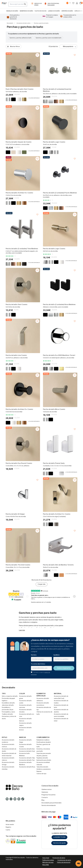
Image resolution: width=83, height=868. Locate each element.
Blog (43, 800)
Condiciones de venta (64, 860)
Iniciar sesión (10, 825)
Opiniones (45, 792)
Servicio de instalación (49, 806)
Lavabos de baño (54, 11)
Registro (8, 827)
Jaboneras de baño (8, 705)
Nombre (34, 655)
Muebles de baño (12, 11)
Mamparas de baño (26, 11)
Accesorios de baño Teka (27, 758)
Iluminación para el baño (44, 760)
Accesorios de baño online (24, 23)
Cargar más (42, 584)
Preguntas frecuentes (48, 795)
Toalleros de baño (7, 714)
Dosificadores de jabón (44, 742)
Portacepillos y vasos (8, 712)
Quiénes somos (47, 790)
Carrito (8, 830)
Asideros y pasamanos (44, 769)
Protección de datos (59, 858)
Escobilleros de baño (8, 703)
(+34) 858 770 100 (59, 837)
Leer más (22, 630)
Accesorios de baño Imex (27, 749)
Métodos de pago (48, 863)
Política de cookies (48, 860)
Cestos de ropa (41, 774)
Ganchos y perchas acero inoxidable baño (49, 38)
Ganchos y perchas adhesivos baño (21, 38)
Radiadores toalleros (43, 740)
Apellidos (56, 655)
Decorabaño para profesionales (51, 803)
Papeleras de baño (42, 758)
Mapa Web (46, 865)
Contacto (45, 798)
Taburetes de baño (42, 767)
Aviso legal (46, 858)
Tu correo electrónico (38, 664)
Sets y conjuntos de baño (10, 696)
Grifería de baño (67, 11)
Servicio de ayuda (59, 843)
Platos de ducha (41, 11)
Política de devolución (64, 863)
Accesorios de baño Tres (27, 760)
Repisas (39, 771)
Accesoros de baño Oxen (27, 751)
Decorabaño (10, 23)
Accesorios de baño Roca (27, 767)
